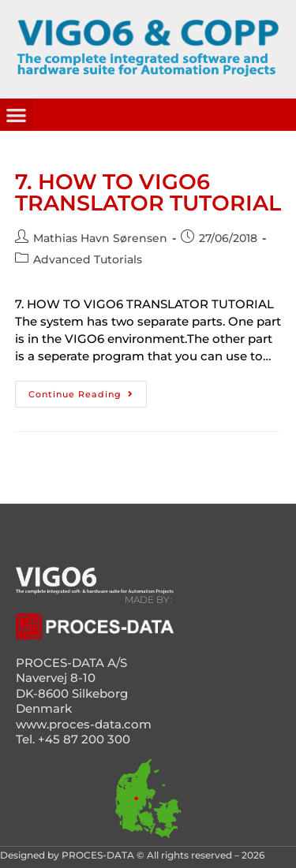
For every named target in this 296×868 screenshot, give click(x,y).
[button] (16, 115)
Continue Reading (88, 390)
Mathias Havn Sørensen (100, 238)
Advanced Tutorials (88, 259)
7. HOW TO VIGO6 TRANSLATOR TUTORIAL (148, 192)
